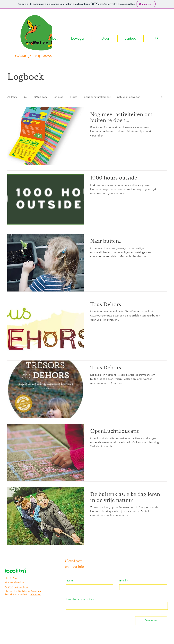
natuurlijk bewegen (129, 97)
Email (123, 581)
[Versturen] (151, 621)
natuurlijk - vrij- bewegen (37, 55)
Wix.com (35, 594)
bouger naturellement (97, 97)
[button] (163, 97)
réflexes (58, 97)
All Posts (12, 97)
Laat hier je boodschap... (81, 599)
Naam (69, 581)
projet (73, 97)
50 (26, 97)
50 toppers (40, 97)
